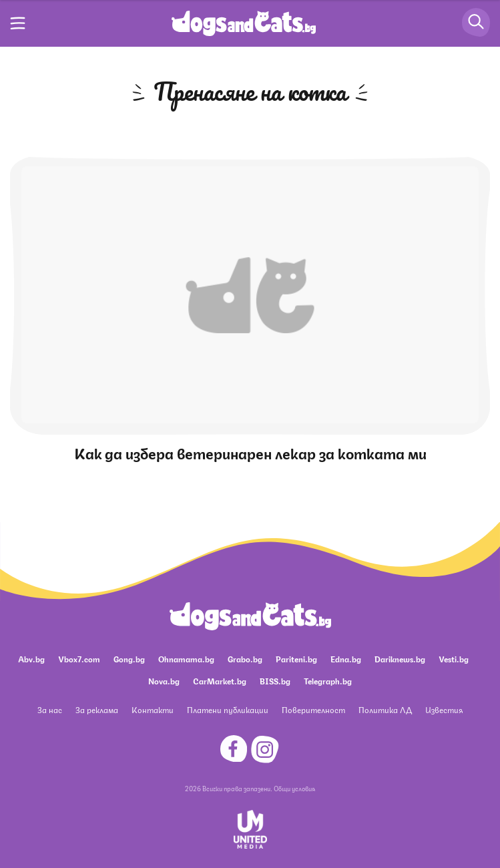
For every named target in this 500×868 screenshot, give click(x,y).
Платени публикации (228, 709)
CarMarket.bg (220, 681)
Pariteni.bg (296, 659)
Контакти (153, 709)
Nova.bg (164, 681)
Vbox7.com (79, 659)
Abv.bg (31, 659)
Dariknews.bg (400, 659)
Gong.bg (129, 659)
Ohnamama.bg (186, 659)
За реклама (97, 709)
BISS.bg (275, 681)
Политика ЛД (385, 709)
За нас (50, 709)
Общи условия (294, 788)
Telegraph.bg (328, 681)
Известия (444, 709)
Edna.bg (346, 659)
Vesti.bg (454, 659)
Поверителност (313, 709)
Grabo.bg (245, 659)
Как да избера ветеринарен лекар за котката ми (250, 452)
